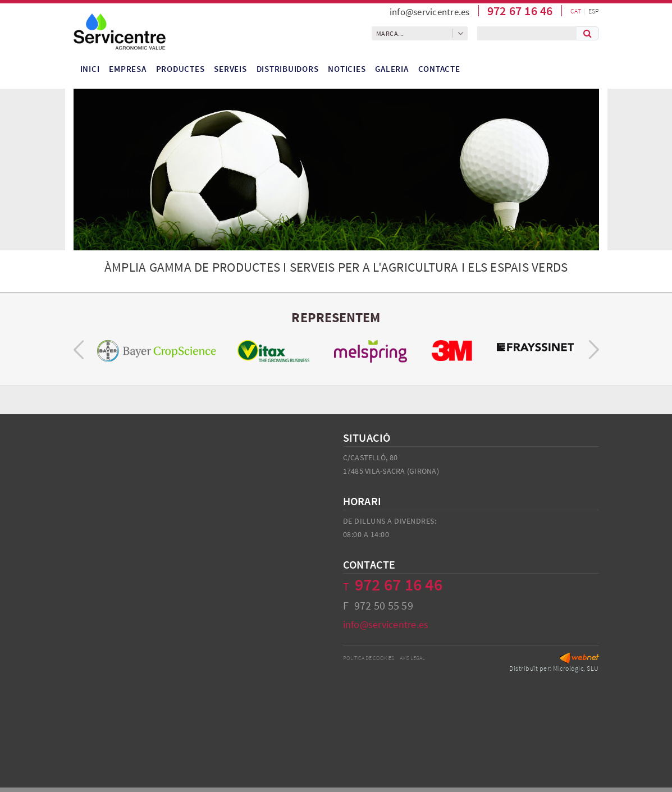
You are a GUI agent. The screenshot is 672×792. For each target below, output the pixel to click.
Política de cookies (369, 658)
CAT (576, 11)
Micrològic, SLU (576, 668)
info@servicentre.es (430, 12)
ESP (594, 11)
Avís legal (412, 658)
